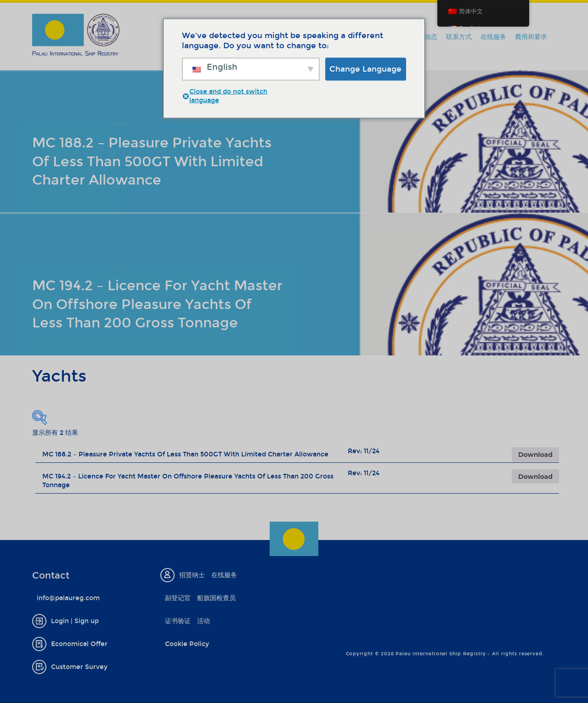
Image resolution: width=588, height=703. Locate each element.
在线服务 (493, 37)
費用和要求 (531, 37)
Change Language (365, 69)
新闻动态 (424, 37)
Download (535, 455)
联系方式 (459, 37)
